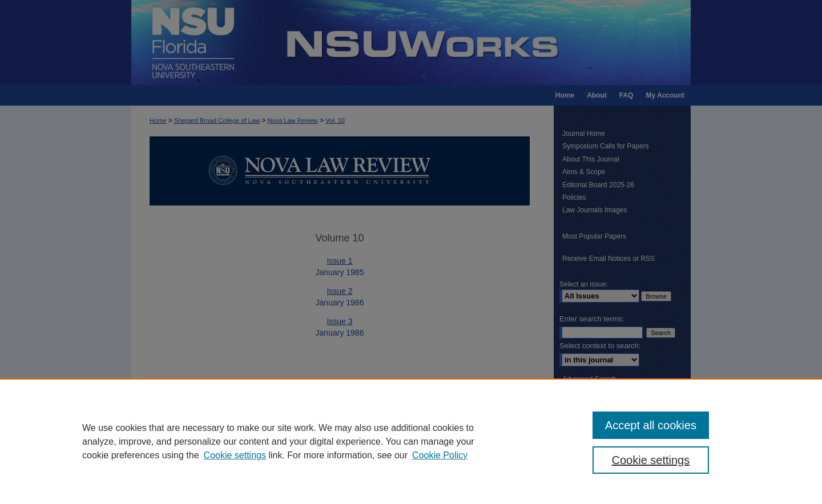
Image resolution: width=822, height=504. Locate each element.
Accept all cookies (651, 425)
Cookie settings (235, 455)
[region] (411, 441)
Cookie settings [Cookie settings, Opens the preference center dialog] (651, 460)
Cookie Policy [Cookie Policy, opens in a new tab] (440, 455)
